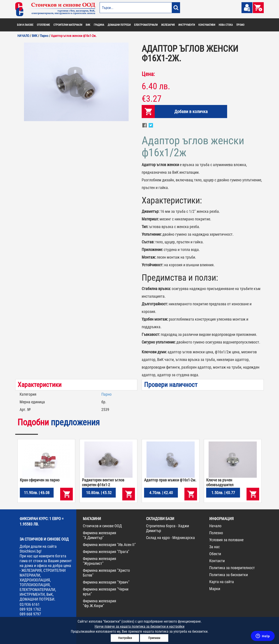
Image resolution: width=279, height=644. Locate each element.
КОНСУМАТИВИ (207, 25)
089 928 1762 (30, 609)
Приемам (154, 638)
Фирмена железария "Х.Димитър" (100, 535)
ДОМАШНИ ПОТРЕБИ (119, 25)
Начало (215, 526)
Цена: (148, 74)
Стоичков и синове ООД (102, 526)
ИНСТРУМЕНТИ (187, 25)
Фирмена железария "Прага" (106, 552)
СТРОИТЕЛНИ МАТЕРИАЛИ (68, 25)
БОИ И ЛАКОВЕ (25, 25)
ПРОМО (240, 25)
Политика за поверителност (232, 568)
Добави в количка (191, 112)
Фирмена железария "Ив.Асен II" (109, 545)
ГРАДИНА (99, 25)
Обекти (215, 554)
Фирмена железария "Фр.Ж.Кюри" (100, 603)
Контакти (217, 561)
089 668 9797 (30, 614)
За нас (214, 547)
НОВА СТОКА (226, 25)
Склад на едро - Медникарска (170, 538)
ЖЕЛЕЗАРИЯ (168, 25)
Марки (215, 589)
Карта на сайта (222, 582)
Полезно (216, 533)
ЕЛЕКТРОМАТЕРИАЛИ (146, 25)
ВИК (88, 25)
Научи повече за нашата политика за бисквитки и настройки (139, 626)
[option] (76, 82)
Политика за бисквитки (229, 575)
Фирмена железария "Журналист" (100, 561)
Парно (106, 394)
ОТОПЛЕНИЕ (43, 25)
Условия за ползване (226, 540)
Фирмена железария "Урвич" (106, 582)
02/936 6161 (30, 604)
